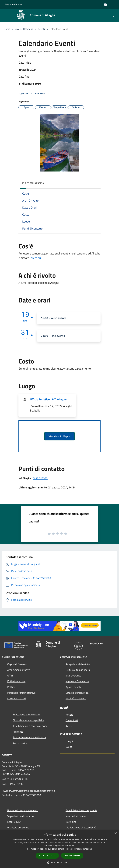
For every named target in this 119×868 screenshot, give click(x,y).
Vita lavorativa (73, 676)
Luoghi (69, 741)
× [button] (115, 833)
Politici (11, 687)
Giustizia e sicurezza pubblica (28, 720)
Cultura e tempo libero (78, 670)
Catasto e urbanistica (77, 693)
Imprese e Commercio (77, 681)
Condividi (26, 94)
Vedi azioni (42, 94)
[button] (59, 863)
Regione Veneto (13, 4)
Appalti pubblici (74, 687)
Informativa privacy (76, 816)
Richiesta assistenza (18, 827)
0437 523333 (40, 478)
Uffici (10, 676)
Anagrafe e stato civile (78, 664)
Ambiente (18, 732)
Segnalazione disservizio (20, 816)
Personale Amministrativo (21, 693)
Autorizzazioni (20, 743)
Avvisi (69, 726)
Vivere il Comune (24, 29)
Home (7, 29)
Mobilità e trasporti (76, 698)
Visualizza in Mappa (59, 436)
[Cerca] (112, 15)
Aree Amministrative (19, 670)
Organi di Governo (17, 664)
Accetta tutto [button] (47, 856)
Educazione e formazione (26, 714)
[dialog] (59, 849)
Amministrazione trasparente (81, 810)
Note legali (71, 822)
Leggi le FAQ (14, 822)
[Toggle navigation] (6, 15)
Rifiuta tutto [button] (72, 855)
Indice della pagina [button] (33, 183)
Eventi (41, 29)
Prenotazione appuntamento (23, 810)
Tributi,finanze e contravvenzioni (30, 726)
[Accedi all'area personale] (105, 5)
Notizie (69, 715)
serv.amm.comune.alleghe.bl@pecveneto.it (31, 791)
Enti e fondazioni (16, 681)
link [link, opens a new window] (90, 849)
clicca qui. (36, 258)
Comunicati (72, 720)
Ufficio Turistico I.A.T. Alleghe (48, 399)
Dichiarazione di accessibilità (81, 827)
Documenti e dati (17, 698)
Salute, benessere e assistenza (29, 737)
